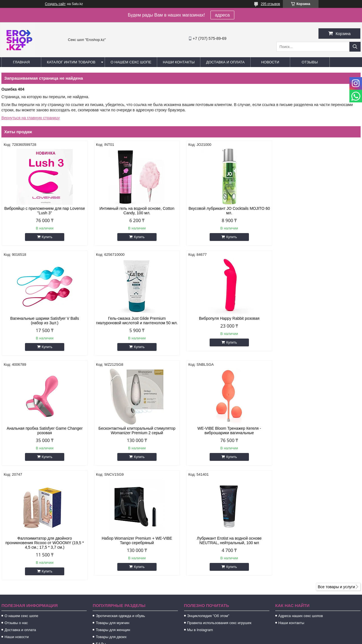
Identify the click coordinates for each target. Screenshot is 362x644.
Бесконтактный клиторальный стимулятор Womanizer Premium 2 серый (318, 321)
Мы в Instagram (200, 524)
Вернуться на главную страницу (31, 118)
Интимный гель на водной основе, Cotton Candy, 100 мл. (135, 211)
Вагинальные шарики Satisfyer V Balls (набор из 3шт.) (318, 211)
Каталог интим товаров (71, 62)
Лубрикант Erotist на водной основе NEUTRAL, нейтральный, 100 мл (318, 435)
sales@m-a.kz (202, 582)
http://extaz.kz (202, 575)
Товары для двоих (111, 531)
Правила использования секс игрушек (219, 517)
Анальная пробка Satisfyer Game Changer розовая (227, 321)
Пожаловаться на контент (208, 639)
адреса (222, 15)
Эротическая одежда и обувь (120, 510)
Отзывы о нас (16, 517)
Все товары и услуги (336, 481)
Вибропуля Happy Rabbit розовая (136, 318)
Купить (47, 237)
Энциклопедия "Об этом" (208, 510)
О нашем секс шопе (131, 62)
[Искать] (355, 47)
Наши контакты (179, 62)
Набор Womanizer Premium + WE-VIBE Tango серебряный (227, 435)
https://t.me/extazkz (207, 589)
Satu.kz (205, 634)
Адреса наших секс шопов (301, 510)
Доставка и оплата (225, 62)
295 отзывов (270, 4)
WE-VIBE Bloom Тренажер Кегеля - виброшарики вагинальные (44, 435)
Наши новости (17, 531)
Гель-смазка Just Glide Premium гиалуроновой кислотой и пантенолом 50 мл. (44, 323)
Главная (21, 62)
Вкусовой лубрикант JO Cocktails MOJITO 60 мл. (226, 211)
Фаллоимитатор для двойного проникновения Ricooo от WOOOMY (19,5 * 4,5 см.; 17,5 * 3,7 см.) (135, 437)
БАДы (101, 538)
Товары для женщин (113, 524)
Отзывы (310, 62)
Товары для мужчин (113, 517)
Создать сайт (55, 4)
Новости (270, 62)
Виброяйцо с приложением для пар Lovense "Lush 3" (44, 211)
